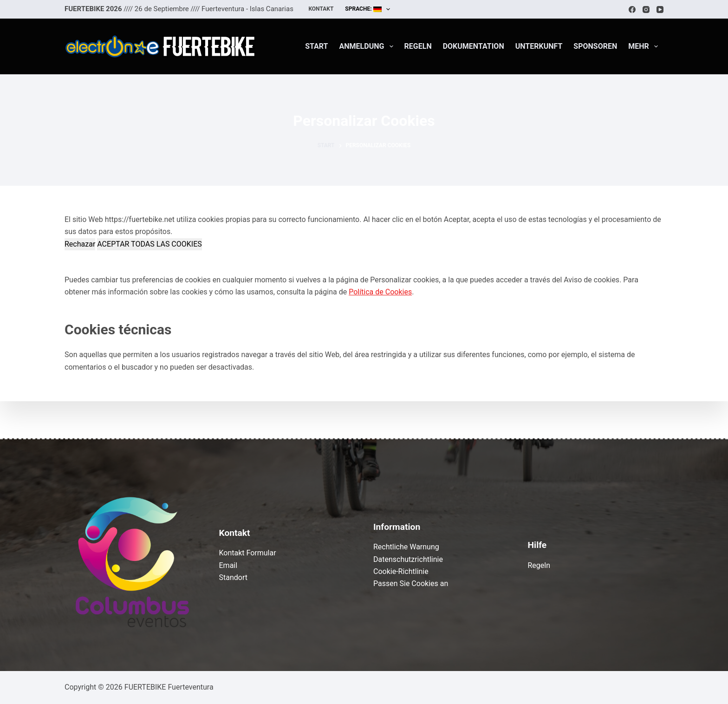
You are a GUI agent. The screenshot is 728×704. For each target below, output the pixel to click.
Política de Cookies (380, 292)
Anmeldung (368, 46)
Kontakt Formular (248, 553)
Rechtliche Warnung (406, 547)
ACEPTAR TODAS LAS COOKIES (149, 244)
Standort (233, 577)
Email (228, 565)
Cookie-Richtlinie (401, 571)
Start (316, 46)
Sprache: (369, 9)
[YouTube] (660, 10)
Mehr (645, 46)
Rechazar (80, 244)
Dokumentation (474, 46)
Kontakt (321, 9)
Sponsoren (595, 46)
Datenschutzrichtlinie (408, 559)
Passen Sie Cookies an (411, 583)
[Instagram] (646, 10)
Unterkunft (539, 46)
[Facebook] (632, 10)
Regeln (418, 46)
